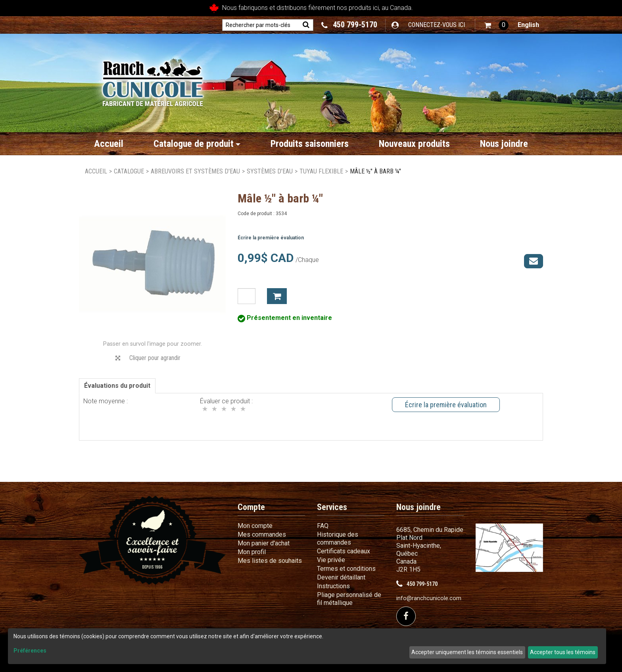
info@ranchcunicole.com (429, 598)
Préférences (30, 651)
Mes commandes (262, 534)
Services (332, 507)
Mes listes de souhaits (270, 561)
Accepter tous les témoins (563, 652)
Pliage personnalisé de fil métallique (349, 599)
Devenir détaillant (341, 577)
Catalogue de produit (197, 144)
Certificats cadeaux (344, 551)
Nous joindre (504, 144)
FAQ (323, 526)
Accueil (109, 144)
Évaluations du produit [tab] (117, 386)
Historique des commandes (338, 538)
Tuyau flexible (321, 171)
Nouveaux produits (414, 144)
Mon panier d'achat (264, 543)
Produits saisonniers (310, 144)
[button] (496, 25)
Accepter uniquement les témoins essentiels (467, 652)
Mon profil (252, 552)
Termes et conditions (346, 569)
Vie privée (331, 560)
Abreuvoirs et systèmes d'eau (195, 171)
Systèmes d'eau (270, 171)
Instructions (333, 586)
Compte (251, 507)
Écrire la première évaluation (271, 238)
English (528, 25)
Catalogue (129, 171)
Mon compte (255, 526)
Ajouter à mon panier (277, 296)
